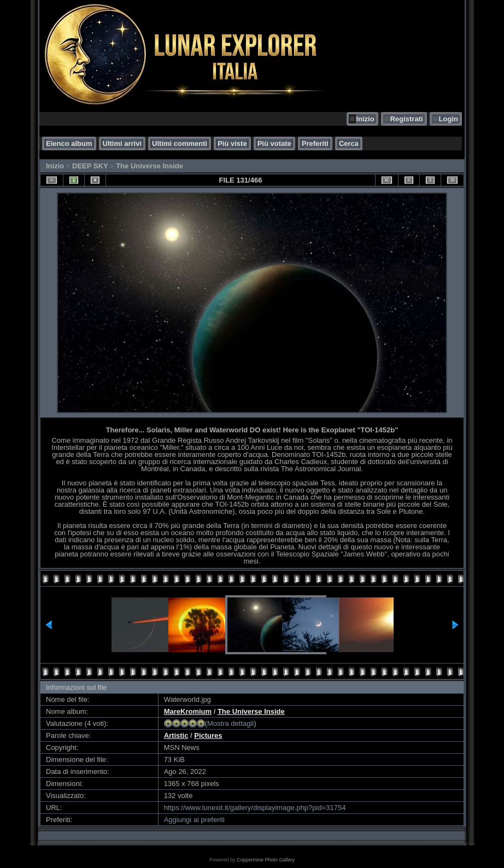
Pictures (208, 735)
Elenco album (69, 143)
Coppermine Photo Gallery (266, 860)
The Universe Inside (150, 166)
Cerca (349, 143)
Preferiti (315, 143)
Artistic (176, 735)
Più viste (232, 143)
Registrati (407, 119)
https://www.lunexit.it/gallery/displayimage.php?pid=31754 (255, 808)
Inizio (365, 119)
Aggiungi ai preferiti (194, 820)
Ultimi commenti (180, 143)
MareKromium (188, 711)
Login (449, 119)
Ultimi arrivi (122, 143)
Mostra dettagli (230, 723)
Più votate (274, 143)
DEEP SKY (90, 166)
